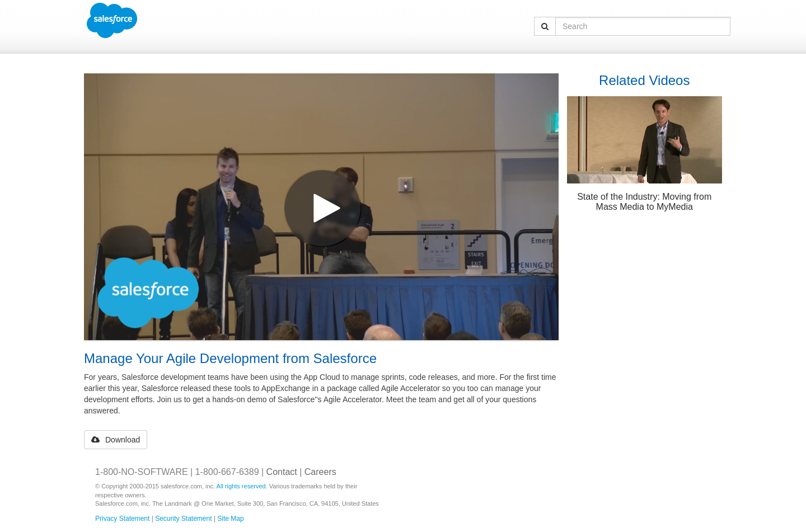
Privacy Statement (122, 519)
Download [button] (116, 440)
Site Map (230, 519)
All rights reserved (241, 486)
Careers (320, 472)
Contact (282, 472)
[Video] (321, 207)
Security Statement (183, 519)
